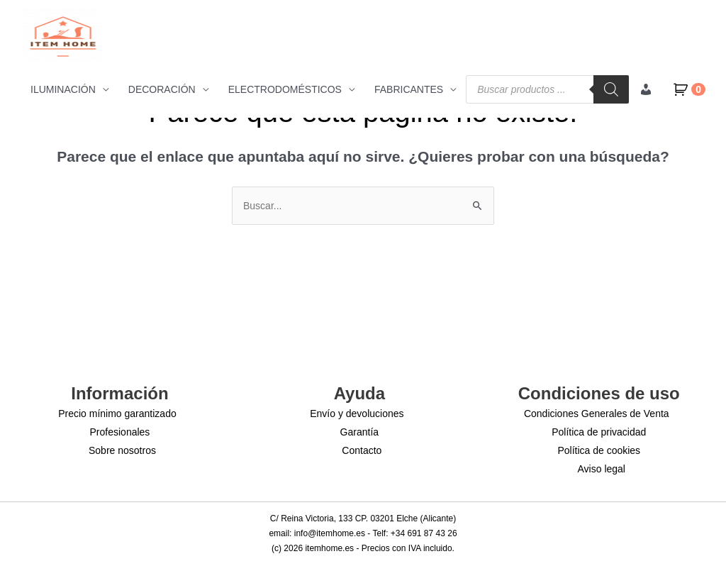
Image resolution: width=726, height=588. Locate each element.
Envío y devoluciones (357, 414)
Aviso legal (602, 469)
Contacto (362, 450)
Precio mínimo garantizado (117, 414)
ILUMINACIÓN (63, 89)
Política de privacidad (599, 432)
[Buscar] (611, 89)
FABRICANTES (409, 89)
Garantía (359, 432)
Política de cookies (599, 450)
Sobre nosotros (122, 450)
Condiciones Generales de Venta (597, 414)
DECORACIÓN (162, 89)
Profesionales (120, 432)
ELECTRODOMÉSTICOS (285, 89)
